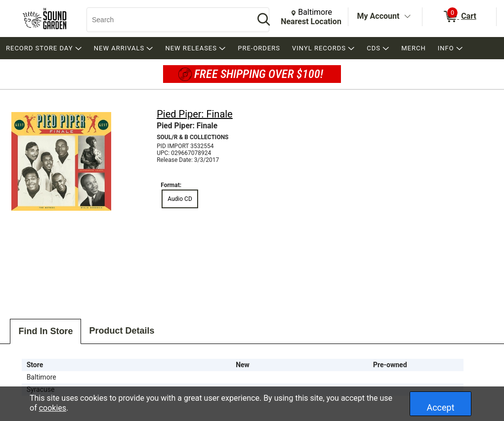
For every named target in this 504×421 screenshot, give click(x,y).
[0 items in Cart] (459, 17)
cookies (53, 408)
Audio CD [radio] (180, 199)
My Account (378, 16)
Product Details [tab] (122, 331)
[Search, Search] (166, 20)
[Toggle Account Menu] (407, 17)
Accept (440, 407)
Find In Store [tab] (45, 331)
